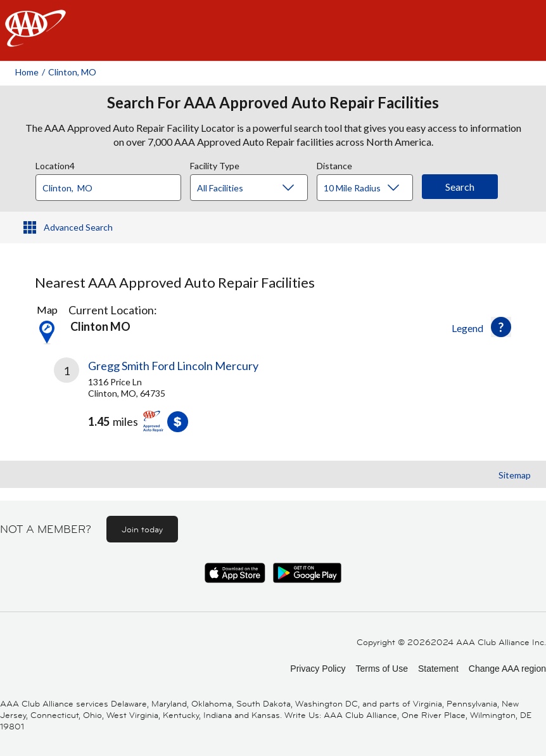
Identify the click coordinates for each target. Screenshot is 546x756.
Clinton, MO (72, 72)
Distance (334, 164)
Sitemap (515, 475)
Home (27, 72)
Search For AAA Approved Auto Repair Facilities (273, 103)
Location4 (55, 164)
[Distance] (370, 188)
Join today (142, 529)
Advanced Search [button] (78, 227)
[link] (163, 404)
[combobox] (113, 184)
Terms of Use (381, 669)
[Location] (108, 188)
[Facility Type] (259, 188)
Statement (438, 669)
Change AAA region (507, 669)
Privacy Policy (318, 669)
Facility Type (215, 164)
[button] (501, 327)
